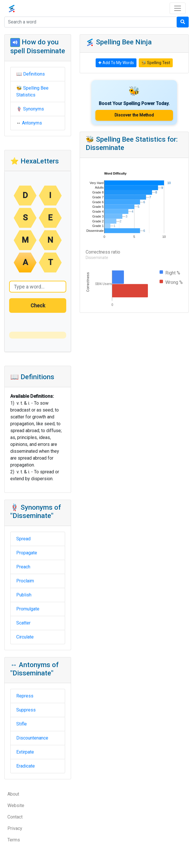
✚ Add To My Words (116, 63)
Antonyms (32, 123)
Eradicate (26, 766)
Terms (14, 840)
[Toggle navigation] (178, 8)
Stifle (22, 724)
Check (38, 306)
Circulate (25, 637)
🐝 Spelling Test (156, 63)
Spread (23, 539)
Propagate (27, 553)
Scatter (23, 623)
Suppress (26, 710)
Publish (24, 595)
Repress (25, 696)
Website (16, 805)
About (13, 794)
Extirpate (25, 752)
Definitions (34, 74)
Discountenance (32, 738)
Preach (23, 567)
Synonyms (34, 109)
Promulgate (28, 609)
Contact (15, 817)
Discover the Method (134, 115)
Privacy (15, 828)
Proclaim (25, 581)
